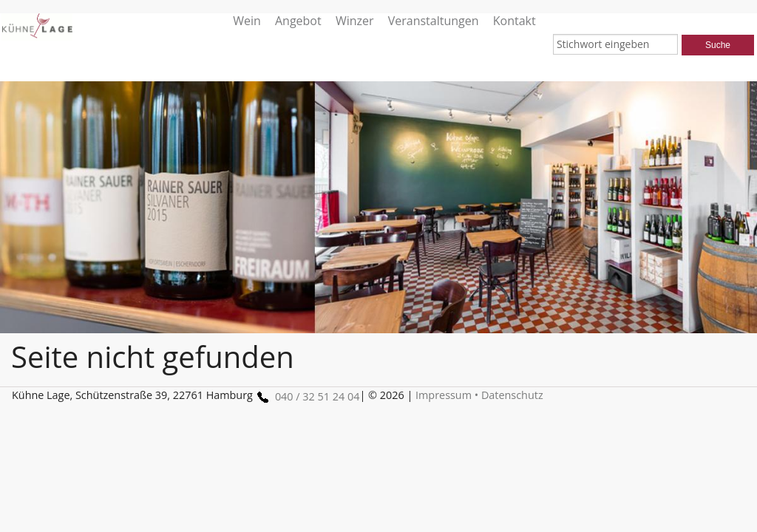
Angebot (298, 20)
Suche (718, 45)
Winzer (355, 20)
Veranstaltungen (434, 20)
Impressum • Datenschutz (479, 395)
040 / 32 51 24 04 (306, 396)
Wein (247, 20)
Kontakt (515, 20)
